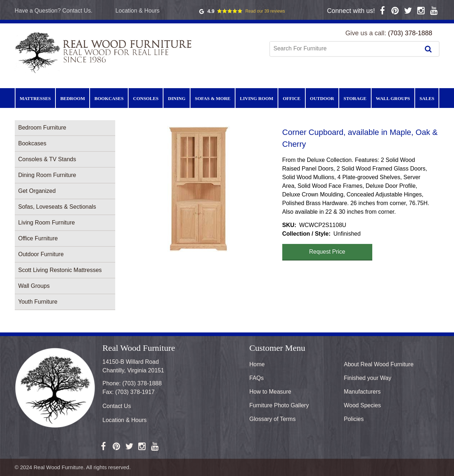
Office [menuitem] (291, 98)
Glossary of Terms (273, 419)
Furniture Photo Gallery (279, 405)
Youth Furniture (38, 302)
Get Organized (37, 191)
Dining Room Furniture (47, 175)
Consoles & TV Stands (47, 159)
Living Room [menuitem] (257, 98)
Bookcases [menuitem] (109, 98)
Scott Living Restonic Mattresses (60, 270)
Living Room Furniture (47, 223)
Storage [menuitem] (355, 98)
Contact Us (117, 406)
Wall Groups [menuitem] (393, 98)
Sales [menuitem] (427, 98)
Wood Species (362, 405)
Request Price (327, 252)
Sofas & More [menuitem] (213, 98)
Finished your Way (368, 378)
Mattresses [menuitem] (35, 98)
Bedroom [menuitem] (73, 98)
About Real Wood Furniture (379, 364)
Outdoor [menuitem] (322, 98)
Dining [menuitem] (177, 98)
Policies (354, 419)
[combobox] (346, 49)
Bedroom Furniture (42, 128)
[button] (199, 189)
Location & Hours (138, 11)
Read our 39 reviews (265, 11)
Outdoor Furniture (41, 254)
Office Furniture (38, 238)
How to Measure (271, 392)
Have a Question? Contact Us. (54, 11)
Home (257, 364)
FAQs (257, 378)
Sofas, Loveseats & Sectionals (57, 207)
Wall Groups (34, 286)
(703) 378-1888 (410, 33)
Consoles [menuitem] (146, 98)
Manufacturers (362, 392)
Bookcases (32, 143)
